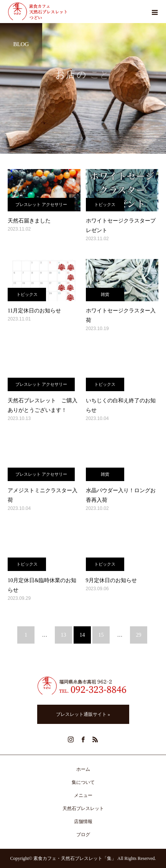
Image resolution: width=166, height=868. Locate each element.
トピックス (105, 204)
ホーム (83, 769)
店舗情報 (83, 822)
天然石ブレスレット (83, 808)
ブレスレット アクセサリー (41, 204)
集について (83, 782)
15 (101, 635)
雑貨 (105, 294)
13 (64, 635)
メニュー (83, 795)
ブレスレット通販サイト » (83, 714)
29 (139, 635)
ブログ (83, 835)
